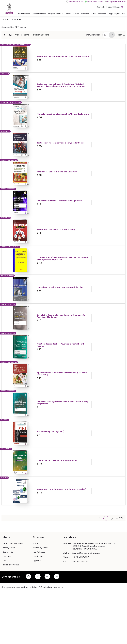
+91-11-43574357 (81, 594)
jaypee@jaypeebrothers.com (87, 590)
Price (17, 35)
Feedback (8, 593)
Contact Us (8, 589)
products (16, 19)
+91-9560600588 (95, 1)
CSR (5, 597)
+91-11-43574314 (80, 598)
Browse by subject (42, 585)
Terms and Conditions (13, 580)
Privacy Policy (9, 585)
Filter (121, 35)
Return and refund (12, 601)
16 (105, 35)
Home (5, 19)
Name (26, 35)
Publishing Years (41, 35)
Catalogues (38, 593)
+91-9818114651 (76, 1)
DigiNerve (37, 597)
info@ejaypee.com (116, 1)
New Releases (39, 589)
